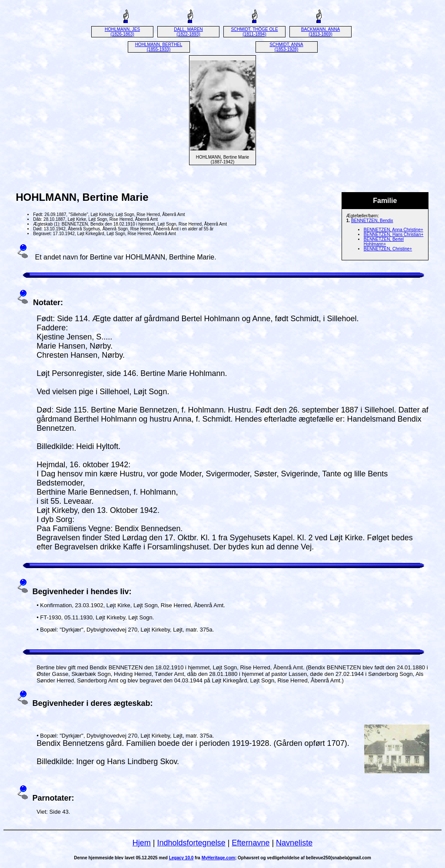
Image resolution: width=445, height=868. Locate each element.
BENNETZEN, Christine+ (388, 249)
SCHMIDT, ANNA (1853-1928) (286, 47)
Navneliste (294, 843)
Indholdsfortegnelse (191, 843)
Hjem (142, 843)
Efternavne (251, 843)
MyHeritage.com (218, 858)
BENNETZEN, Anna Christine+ (394, 230)
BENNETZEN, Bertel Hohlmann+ (384, 242)
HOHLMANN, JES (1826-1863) (122, 32)
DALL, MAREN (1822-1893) (188, 32)
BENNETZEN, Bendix (372, 221)
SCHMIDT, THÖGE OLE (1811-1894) (254, 32)
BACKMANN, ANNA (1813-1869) (320, 32)
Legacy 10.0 (181, 858)
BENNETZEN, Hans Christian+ (394, 234)
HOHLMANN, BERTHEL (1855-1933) (159, 47)
